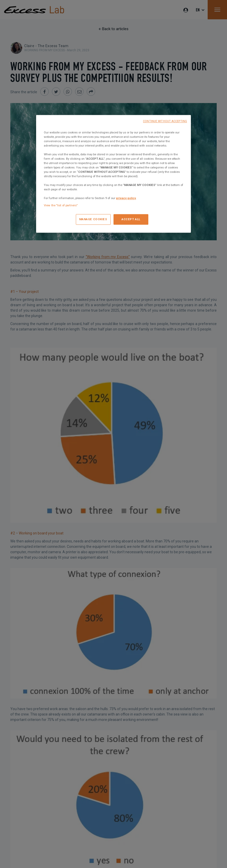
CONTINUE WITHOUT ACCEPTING (165, 121)
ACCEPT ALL (131, 219)
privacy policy (126, 198)
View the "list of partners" (61, 205)
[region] (113, 174)
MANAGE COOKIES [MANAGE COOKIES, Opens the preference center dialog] (93, 219)
